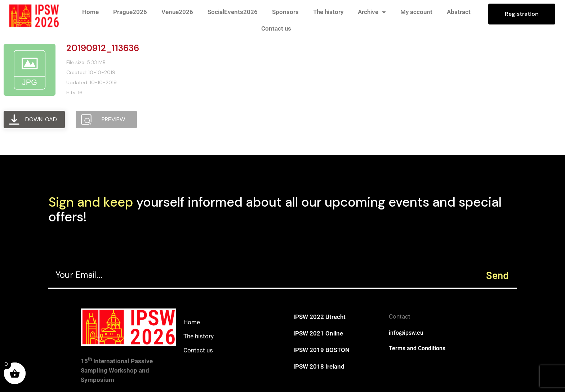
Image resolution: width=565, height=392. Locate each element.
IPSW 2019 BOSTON (321, 350)
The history (328, 12)
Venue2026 (177, 12)
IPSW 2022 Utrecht (319, 317)
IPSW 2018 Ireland (319, 366)
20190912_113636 (103, 48)
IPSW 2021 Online (318, 333)
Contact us (276, 28)
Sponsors (285, 12)
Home (90, 12)
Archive (372, 12)
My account (416, 12)
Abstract (459, 12)
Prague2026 (130, 12)
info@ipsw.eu (406, 333)
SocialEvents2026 (233, 12)
